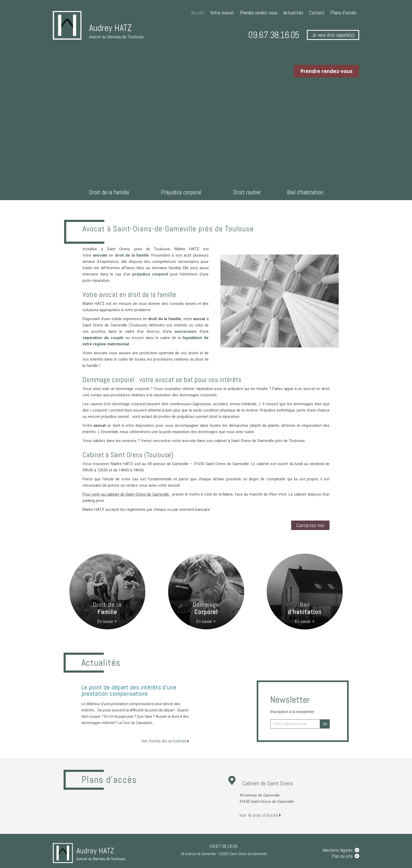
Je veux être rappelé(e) (333, 35)
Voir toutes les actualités (164, 741)
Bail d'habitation (305, 192)
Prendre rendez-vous (259, 13)
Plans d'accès (343, 13)
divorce (153, 331)
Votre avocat (222, 13)
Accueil (198, 13)
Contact (317, 13)
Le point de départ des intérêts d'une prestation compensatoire (129, 690)
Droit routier (247, 192)
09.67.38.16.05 (274, 35)
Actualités (293, 13)
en (121, 255)
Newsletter (292, 704)
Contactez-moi (310, 525)
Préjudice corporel (181, 192)
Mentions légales (338, 850)
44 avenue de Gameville (224, 854)
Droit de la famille (109, 192)
